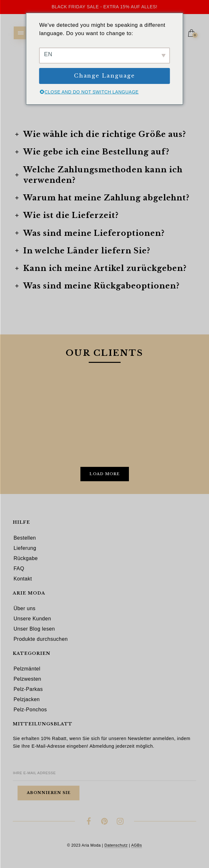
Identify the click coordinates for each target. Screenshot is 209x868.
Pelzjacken (26, 699)
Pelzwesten (27, 679)
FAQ (19, 569)
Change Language (105, 76)
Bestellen (25, 538)
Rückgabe (26, 558)
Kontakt (23, 579)
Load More (104, 474)
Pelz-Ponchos (30, 710)
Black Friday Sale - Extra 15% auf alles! (105, 7)
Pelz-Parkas (28, 689)
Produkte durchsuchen (41, 639)
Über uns (24, 608)
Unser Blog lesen (34, 629)
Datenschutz (116, 845)
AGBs (137, 845)
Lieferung (25, 548)
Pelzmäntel (27, 669)
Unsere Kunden (32, 619)
